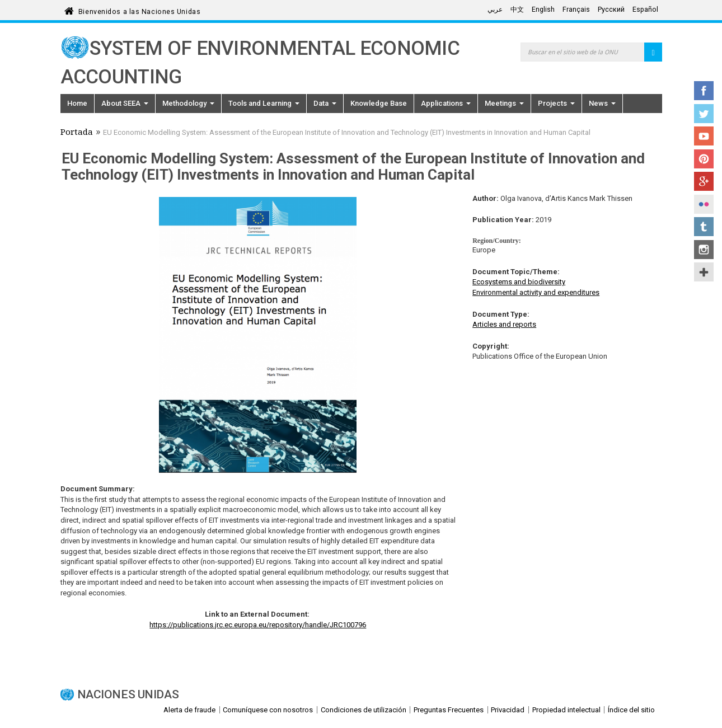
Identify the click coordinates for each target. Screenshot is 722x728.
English (543, 10)
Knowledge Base (379, 103)
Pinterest (704, 159)
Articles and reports (504, 324)
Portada (77, 133)
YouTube (704, 136)
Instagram (704, 250)
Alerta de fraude (189, 710)
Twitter (704, 114)
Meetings (504, 103)
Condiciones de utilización (364, 710)
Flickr (704, 204)
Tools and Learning (264, 103)
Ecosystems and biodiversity (519, 282)
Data (325, 103)
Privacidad (508, 710)
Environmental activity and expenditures (536, 292)
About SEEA (125, 103)
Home (77, 103)
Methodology (188, 103)
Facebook (704, 91)
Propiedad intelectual (566, 710)
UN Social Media (704, 272)
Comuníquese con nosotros (268, 710)
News (602, 103)
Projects (556, 103)
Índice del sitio (631, 710)
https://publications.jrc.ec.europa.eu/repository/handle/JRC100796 (258, 625)
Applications (446, 103)
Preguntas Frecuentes (449, 710)
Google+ (704, 181)
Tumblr (704, 227)
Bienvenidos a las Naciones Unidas (139, 10)
